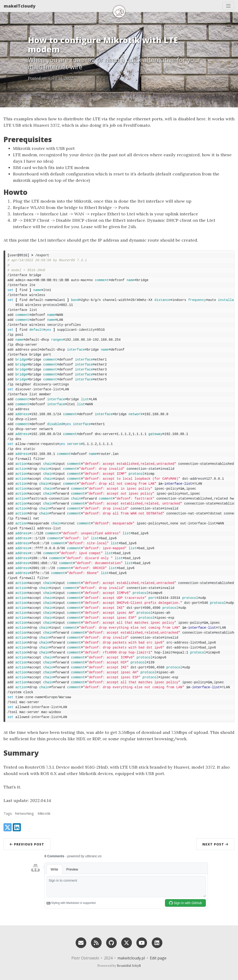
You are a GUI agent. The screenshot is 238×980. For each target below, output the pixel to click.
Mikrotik (44, 813)
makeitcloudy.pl (131, 958)
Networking (24, 813)
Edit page (158, 958)
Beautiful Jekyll (129, 966)
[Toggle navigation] (228, 6)
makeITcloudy (20, 6)
